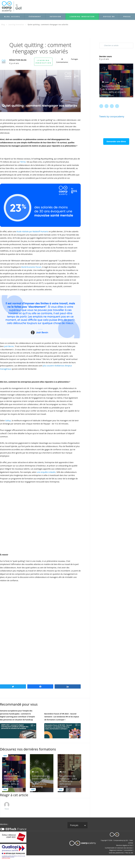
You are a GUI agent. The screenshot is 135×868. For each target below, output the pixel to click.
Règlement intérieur (116, 850)
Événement (35, 17)
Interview (55, 17)
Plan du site (129, 853)
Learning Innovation (82, 17)
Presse (127, 17)
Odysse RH (109, 17)
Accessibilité (128, 850)
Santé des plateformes (116, 853)
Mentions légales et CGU (124, 845)
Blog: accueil (12, 17)
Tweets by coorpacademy (112, 116)
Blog (3, 25)
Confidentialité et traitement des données (119, 848)
